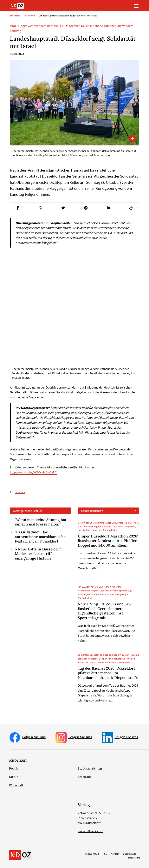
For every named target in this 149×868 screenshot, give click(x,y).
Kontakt (115, 854)
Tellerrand (29, 16)
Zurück (20, 492)
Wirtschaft (16, 785)
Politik (13, 768)
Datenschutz (130, 854)
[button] (18, 208)
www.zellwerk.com (91, 831)
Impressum (134, 858)
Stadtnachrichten (92, 511)
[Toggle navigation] (136, 6)
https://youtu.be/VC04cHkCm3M (32, 472)
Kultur (13, 777)
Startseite (15, 16)
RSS (105, 854)
